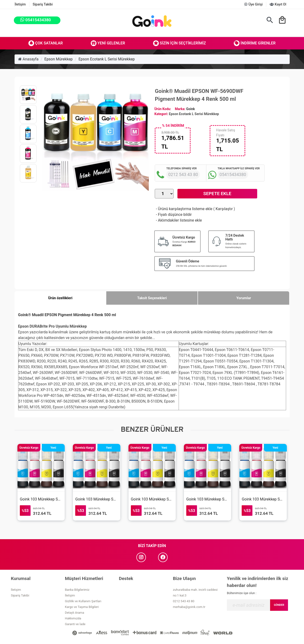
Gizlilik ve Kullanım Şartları (83, 601)
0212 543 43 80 (184, 601)
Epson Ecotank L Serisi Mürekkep (107, 59)
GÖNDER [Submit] (279, 605)
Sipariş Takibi (43, 4)
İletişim (20, 4)
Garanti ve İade (75, 624)
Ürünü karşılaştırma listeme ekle (184, 209)
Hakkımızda (73, 618)
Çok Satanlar (46, 43)
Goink (191, 109)
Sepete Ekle (217, 194)
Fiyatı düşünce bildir (173, 215)
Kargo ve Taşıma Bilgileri (82, 607)
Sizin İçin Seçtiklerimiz (179, 43)
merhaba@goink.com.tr (189, 607)
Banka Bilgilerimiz (77, 590)
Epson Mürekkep (59, 59)
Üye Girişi (253, 4)
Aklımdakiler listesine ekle (178, 220)
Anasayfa (28, 59)
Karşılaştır (224, 209)
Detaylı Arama (75, 613)
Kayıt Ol (278, 4)
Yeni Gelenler (108, 43)
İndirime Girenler (255, 43)
